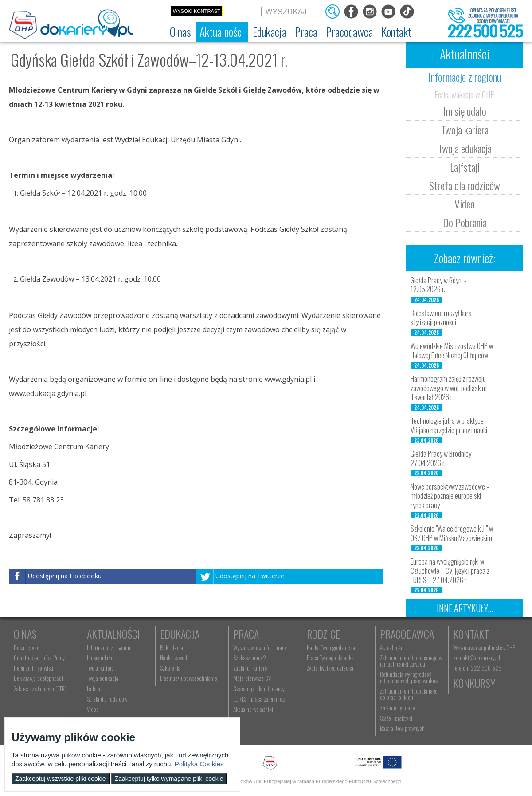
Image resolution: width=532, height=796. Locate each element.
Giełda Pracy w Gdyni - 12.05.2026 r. (438, 285)
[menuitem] (180, 32)
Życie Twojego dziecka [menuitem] (330, 668)
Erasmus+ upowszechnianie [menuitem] (189, 678)
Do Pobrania (465, 222)
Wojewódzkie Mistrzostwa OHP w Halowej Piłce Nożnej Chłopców (452, 351)
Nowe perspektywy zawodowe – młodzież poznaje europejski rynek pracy (450, 496)
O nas (25, 634)
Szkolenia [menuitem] (170, 668)
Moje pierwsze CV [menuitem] (252, 678)
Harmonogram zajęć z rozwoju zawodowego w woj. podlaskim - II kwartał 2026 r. (450, 388)
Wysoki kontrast (197, 11)
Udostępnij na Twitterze (250, 576)
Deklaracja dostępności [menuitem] (38, 678)
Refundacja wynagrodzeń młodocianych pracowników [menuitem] (409, 677)
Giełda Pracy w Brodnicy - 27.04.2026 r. (443, 458)
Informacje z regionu (465, 77)
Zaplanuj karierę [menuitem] (250, 668)
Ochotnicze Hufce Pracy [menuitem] (39, 658)
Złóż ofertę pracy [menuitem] (397, 708)
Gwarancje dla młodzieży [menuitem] (259, 689)
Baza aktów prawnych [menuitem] (402, 728)
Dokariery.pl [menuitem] (27, 647)
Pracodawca (407, 634)
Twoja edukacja (465, 148)
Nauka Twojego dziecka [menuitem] (331, 647)
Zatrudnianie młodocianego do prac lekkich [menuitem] (409, 694)
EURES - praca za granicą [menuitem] (259, 699)
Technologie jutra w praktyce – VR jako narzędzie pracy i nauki (450, 425)
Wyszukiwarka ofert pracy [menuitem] (260, 647)
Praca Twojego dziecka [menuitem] (330, 658)
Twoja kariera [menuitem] (100, 668)
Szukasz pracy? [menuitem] (250, 658)
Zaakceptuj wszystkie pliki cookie (61, 779)
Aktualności (113, 634)
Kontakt (471, 634)
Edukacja (180, 634)
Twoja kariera (465, 129)
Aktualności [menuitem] (392, 647)
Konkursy (474, 683)
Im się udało (465, 111)
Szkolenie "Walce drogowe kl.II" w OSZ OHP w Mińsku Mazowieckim (452, 533)
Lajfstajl (465, 167)
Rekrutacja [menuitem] (172, 647)
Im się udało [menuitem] (100, 658)
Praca (246, 634)
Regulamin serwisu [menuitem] (33, 668)
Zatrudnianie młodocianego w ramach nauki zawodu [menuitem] (411, 661)
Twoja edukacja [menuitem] (103, 678)
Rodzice (323, 634)
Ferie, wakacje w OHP (465, 94)
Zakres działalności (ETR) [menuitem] (40, 689)
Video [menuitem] (93, 709)
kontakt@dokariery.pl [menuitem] (477, 658)
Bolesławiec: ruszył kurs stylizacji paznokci (441, 318)
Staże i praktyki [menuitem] (396, 718)
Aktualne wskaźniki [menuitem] (253, 709)
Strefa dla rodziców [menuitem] (107, 699)
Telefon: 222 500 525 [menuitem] (477, 668)
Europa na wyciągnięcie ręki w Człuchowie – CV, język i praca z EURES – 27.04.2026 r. (450, 571)
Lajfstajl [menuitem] (95, 689)
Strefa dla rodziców (465, 185)
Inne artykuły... (465, 608)
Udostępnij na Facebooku (65, 576)
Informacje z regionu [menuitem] (109, 647)
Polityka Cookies (199, 764)
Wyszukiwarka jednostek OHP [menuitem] (484, 647)
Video (465, 204)
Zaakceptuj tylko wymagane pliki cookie (169, 779)
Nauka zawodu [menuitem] (175, 658)
